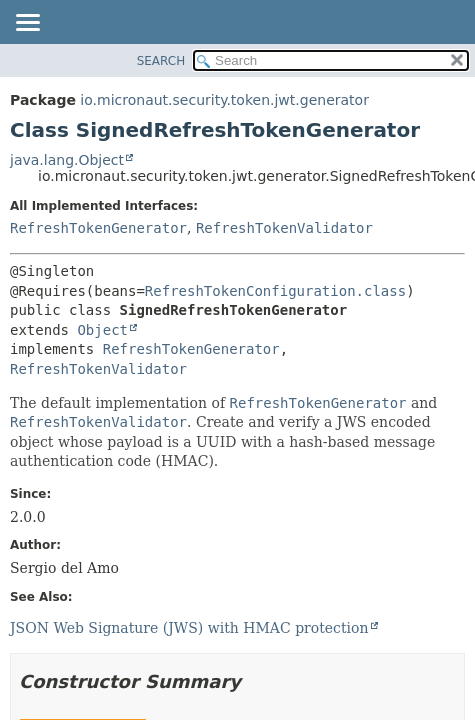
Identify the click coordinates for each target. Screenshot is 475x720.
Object (102, 330)
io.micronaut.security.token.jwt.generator (224, 100)
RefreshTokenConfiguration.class (275, 291)
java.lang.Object (67, 160)
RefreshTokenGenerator (98, 228)
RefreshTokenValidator (284, 228)
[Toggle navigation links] (27, 24)
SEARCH (161, 61)
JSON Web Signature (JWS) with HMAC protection (189, 628)
